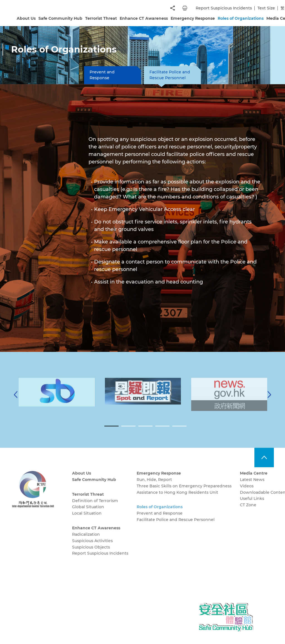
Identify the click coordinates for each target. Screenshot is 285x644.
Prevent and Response (102, 75)
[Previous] (16, 401)
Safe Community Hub (60, 18)
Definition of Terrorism (95, 507)
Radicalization (86, 541)
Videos (247, 492)
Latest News (252, 486)
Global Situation (88, 513)
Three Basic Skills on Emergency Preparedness (184, 492)
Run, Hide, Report (154, 486)
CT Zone (248, 511)
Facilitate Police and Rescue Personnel (170, 75)
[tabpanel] (143, 398)
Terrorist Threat (101, 18)
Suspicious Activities (92, 547)
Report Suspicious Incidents (224, 8)
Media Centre (254, 479)
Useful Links (252, 505)
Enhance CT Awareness (144, 18)
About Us (26, 18)
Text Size (266, 8)
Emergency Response (193, 18)
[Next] (269, 401)
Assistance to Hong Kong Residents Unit (177, 499)
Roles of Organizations (241, 18)
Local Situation (87, 519)
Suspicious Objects (91, 553)
